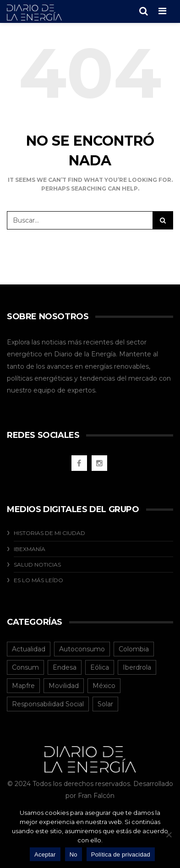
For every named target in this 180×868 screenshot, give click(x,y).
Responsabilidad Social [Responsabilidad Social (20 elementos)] (48, 704)
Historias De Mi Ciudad (49, 533)
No (74, 854)
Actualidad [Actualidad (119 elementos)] (29, 649)
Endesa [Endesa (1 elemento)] (65, 667)
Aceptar (45, 854)
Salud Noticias (37, 565)
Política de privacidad (121, 854)
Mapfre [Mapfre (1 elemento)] (23, 686)
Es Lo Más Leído (38, 580)
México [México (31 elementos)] (104, 686)
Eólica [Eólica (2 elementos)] (100, 667)
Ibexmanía (30, 549)
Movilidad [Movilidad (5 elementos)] (64, 686)
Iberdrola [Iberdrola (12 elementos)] (137, 667)
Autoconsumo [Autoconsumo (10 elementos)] (82, 649)
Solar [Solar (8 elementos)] (105, 704)
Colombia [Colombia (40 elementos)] (134, 649)
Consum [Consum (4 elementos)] (25, 667)
